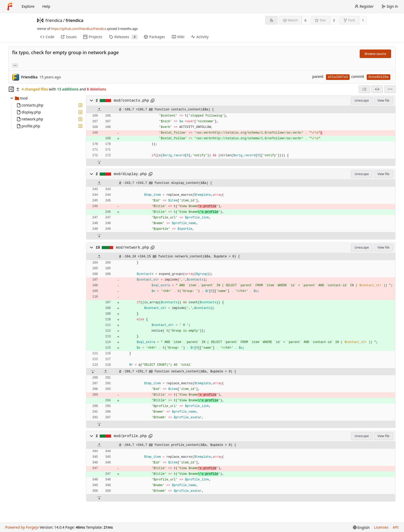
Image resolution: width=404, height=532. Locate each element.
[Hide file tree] (11, 89)
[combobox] (364, 89)
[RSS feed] (271, 20)
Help (46, 6)
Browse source (375, 54)
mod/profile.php (130, 436)
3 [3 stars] (334, 20)
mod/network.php (132, 248)
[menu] (390, 89)
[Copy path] (153, 101)
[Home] (10, 6)
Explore (28, 6)
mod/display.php (130, 174)
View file (383, 100)
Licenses (381, 527)
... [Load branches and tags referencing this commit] (15, 65)
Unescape (362, 100)
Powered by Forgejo (22, 527)
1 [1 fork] (363, 20)
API (395, 527)
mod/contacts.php (131, 101)
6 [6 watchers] (306, 20)
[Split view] (377, 89)
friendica (54, 20)
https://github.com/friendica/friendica (78, 29)
